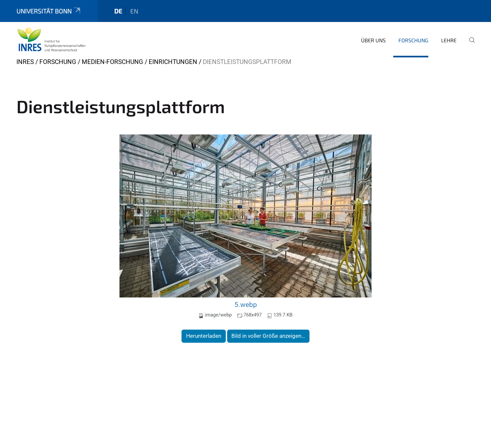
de (118, 11)
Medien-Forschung (112, 62)
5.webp (246, 305)
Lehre (449, 40)
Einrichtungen (173, 62)
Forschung (413, 40)
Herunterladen (204, 336)
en (134, 11)
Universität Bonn (49, 11)
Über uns (373, 40)
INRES (25, 62)
